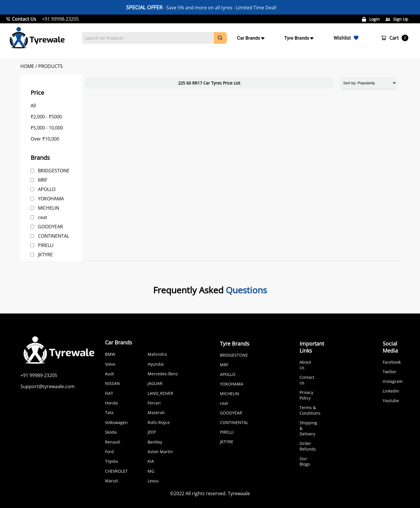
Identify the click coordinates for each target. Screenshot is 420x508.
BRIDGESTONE (54, 171)
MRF (43, 180)
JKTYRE (45, 255)
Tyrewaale (239, 493)
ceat (43, 217)
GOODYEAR (50, 227)
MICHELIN (49, 208)
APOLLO (47, 189)
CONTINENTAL (54, 236)
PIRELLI (46, 245)
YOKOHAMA (51, 199)
